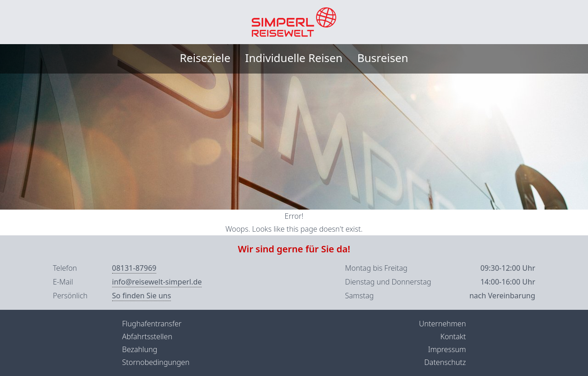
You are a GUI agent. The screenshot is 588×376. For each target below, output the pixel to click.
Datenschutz (445, 362)
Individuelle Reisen (294, 58)
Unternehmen (442, 324)
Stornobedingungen (156, 362)
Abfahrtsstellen (147, 336)
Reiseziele (205, 58)
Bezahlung (140, 349)
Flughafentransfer (152, 324)
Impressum (447, 349)
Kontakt (453, 336)
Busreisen (383, 58)
